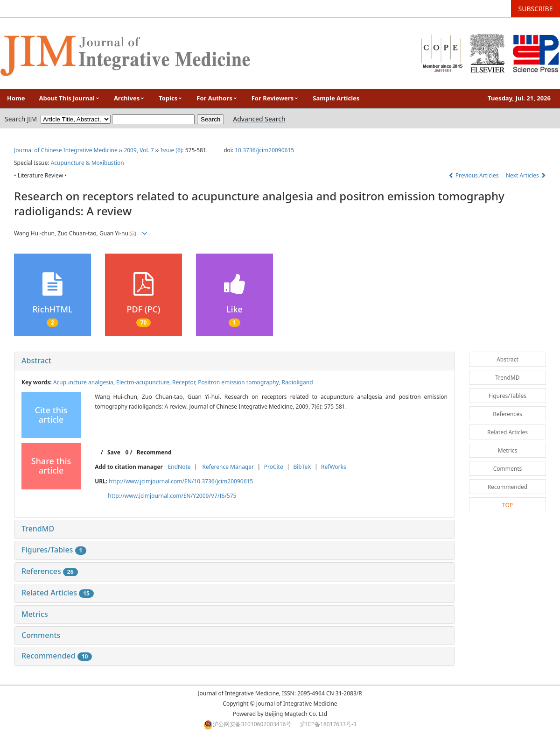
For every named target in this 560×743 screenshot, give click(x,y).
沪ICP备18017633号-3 (328, 724)
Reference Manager (228, 467)
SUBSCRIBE (536, 9)
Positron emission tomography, (240, 382)
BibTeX (302, 467)
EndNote (179, 467)
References (50, 571)
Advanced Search (259, 119)
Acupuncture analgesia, (85, 382)
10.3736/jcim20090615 (264, 150)
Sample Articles (336, 98)
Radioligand (297, 382)
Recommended (57, 656)
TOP (507, 505)
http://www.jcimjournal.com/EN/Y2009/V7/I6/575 (172, 496)
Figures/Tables (54, 550)
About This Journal (70, 98)
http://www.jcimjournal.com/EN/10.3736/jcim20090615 (181, 481)
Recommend (154, 452)
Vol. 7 (147, 150)
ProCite (274, 467)
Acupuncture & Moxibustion (87, 163)
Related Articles (58, 593)
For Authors (217, 98)
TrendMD (38, 529)
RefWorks (334, 467)
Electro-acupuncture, (144, 382)
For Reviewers (275, 98)
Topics (171, 98)
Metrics (35, 614)
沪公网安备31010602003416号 (252, 724)
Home (16, 98)
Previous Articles (474, 175)
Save (114, 452)
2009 (130, 150)
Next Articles (526, 175)
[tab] (234, 361)
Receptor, (185, 382)
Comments (41, 635)
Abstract (36, 361)
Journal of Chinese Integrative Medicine (66, 150)
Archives (129, 98)
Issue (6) (171, 150)
